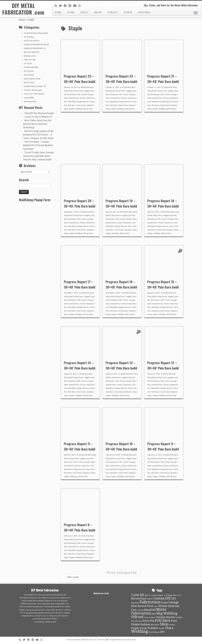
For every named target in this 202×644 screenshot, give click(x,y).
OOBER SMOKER (31, 67)
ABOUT (98, 12)
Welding (79, 109)
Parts (92, 102)
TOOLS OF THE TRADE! (34, 94)
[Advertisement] (122, 136)
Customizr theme (130, 640)
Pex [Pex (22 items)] (152, 621)
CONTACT (113, 12)
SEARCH (128, 12)
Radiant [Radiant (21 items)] (145, 624)
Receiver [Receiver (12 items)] (155, 625)
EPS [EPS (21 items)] (174, 599)
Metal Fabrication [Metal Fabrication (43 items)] (149, 611)
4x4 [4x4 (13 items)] (146, 595)
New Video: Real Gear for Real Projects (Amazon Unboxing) (37, 124)
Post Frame (82, 105)
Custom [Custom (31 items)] (159, 598)
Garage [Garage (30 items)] (174, 602)
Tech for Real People (33, 90)
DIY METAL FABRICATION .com (23, 9)
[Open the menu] (196, 13)
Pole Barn (72, 105)
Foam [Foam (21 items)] (164, 603)
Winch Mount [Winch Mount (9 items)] (154, 632)
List (65, 102)
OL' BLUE (28, 63)
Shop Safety (29, 75)
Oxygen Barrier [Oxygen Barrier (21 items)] (166, 617)
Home (22, 20)
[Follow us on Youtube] (76, 6)
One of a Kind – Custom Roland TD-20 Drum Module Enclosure (38, 145)
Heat (66, 98)
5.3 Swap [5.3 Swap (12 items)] (168, 595)
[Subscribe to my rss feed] (57, 6)
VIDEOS (84, 12)
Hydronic (91, 98)
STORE (71, 12)
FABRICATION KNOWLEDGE (36, 45)
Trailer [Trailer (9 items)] (162, 628)
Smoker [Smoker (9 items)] (172, 625)
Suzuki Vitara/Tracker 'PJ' (35, 86)
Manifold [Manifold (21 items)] (150, 610)
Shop (66, 109)
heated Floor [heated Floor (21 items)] (146, 606)
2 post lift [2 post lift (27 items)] (138, 595)
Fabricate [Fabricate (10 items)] (135, 603)
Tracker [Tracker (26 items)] (153, 628)
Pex (65, 105)
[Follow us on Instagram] (80, 6)
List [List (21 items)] (133, 610)
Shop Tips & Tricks (32, 79)
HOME (58, 12)
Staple (72, 109)
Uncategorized (30, 101)
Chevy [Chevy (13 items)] (150, 599)
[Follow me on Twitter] (61, 6)
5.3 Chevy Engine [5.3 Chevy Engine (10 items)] (156, 595)
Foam (84, 94)
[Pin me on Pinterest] (71, 6)
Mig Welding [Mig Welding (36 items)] (167, 613)
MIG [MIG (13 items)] (154, 614)
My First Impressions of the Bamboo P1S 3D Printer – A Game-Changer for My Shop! (38, 135)
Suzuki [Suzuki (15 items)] (143, 628)
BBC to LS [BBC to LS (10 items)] (177, 595)
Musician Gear (30, 56)
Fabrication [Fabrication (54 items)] (150, 602)
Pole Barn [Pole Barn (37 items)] (163, 621)
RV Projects (29, 71)
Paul (91, 109)
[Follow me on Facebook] (66, 6)
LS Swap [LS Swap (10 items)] (140, 610)
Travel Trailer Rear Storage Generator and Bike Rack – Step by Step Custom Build (39, 156)
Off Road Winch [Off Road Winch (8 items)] (150, 617)
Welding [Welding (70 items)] (140, 631)
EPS (79, 94)
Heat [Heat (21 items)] (134, 606)
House (83, 98)
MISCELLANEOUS (32, 52)
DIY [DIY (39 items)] (168, 598)
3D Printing (29, 37)
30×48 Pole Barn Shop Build (36, 33)
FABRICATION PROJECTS (35, 48)
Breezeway (72, 94)
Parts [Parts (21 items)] (146, 621)
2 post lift (131, 215)
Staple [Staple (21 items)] (135, 628)
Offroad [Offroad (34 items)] (137, 617)
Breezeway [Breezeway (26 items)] (139, 598)
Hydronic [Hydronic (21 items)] (174, 606)
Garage (90, 94)
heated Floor (74, 98)
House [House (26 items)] (163, 606)
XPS (85, 109)
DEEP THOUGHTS (32, 41)
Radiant (90, 105)
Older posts (71, 577)
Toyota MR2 (29, 98)
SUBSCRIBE (144, 12)
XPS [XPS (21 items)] (162, 632)
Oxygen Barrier (83, 102)
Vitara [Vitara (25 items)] (169, 628)
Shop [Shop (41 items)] (164, 624)
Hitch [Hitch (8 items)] (156, 606)
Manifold (72, 102)
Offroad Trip (30, 60)
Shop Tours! (29, 82)
